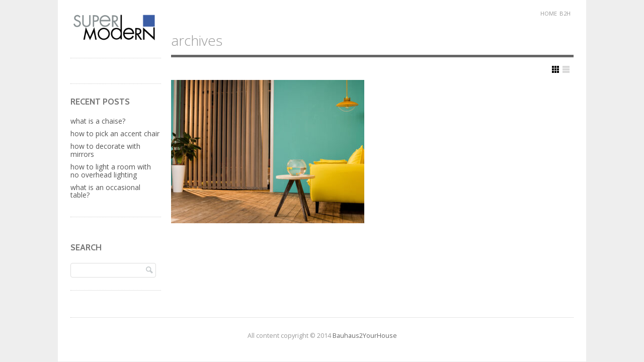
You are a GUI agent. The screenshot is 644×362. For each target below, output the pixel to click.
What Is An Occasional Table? (105, 191)
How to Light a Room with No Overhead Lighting (111, 170)
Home (549, 13)
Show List (566, 69)
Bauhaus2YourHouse (365, 336)
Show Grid (555, 69)
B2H (565, 13)
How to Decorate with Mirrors (105, 150)
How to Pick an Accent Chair (115, 133)
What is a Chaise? (98, 121)
